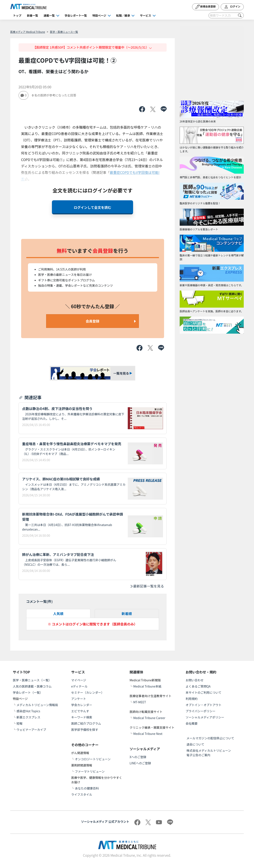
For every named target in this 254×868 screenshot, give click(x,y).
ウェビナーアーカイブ (31, 730)
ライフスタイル (82, 794)
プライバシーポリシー (201, 711)
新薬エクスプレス (28, 717)
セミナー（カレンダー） (88, 692)
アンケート (79, 699)
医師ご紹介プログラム (86, 723)
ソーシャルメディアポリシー (205, 717)
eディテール (79, 686)
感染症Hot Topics (28, 711)
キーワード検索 (82, 717)
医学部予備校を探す (85, 730)
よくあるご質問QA (198, 686)
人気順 (58, 614)
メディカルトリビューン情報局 (37, 705)
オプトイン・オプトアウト (204, 705)
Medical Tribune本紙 (147, 686)
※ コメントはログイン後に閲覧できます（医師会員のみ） (92, 624)
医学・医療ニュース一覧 (64, 32)
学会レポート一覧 (76, 15)
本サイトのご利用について (204, 692)
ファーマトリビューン (90, 771)
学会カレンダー (82, 705)
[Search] (226, 15)
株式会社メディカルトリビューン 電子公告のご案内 (210, 753)
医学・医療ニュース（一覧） (32, 680)
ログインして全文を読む (92, 207)
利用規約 (192, 699)
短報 (19, 723)
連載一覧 (49, 15)
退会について (195, 744)
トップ (17, 15)
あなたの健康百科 (87, 788)
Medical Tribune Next (148, 734)
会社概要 (192, 723)
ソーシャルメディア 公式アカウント (105, 821)
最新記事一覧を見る (147, 586)
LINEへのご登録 (140, 763)
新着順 (127, 614)
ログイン (232, 7)
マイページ (79, 680)
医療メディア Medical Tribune (28, 32)
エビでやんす (80, 711)
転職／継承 (123, 15)
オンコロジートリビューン (93, 759)
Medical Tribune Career (149, 718)
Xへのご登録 (138, 757)
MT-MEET (140, 702)
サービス (145, 15)
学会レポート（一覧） (28, 692)
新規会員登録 (206, 7)
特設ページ (99, 15)
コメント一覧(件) (40, 601)
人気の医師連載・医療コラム (32, 686)
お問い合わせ (195, 680)
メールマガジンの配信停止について (210, 738)
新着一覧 (32, 15)
